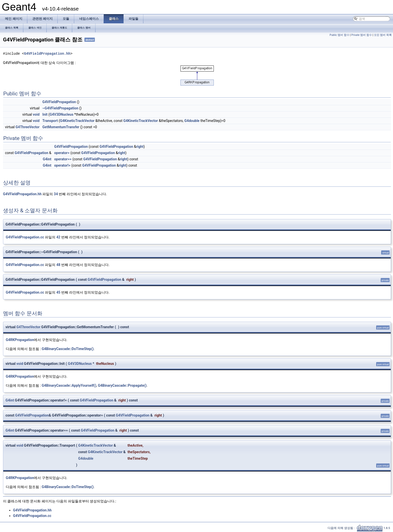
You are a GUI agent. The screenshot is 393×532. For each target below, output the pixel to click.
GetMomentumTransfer (61, 127)
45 (58, 292)
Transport (50, 121)
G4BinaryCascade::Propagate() (122, 385)
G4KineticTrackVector (77, 121)
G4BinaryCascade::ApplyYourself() (69, 385)
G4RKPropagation (20, 340)
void (36, 114)
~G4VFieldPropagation (60, 108)
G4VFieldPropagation (59, 102)
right (140, 147)
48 (58, 265)
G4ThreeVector (28, 127)
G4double (192, 121)
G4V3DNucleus (62, 114)
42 (58, 237)
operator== (63, 159)
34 (56, 194)
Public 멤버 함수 (339, 35)
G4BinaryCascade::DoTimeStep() (68, 349)
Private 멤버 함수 (362, 35)
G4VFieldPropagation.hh (47, 54)
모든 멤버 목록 (383, 35)
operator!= (62, 165)
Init (45, 114)
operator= (62, 153)
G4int (47, 159)
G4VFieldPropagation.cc (25, 237)
